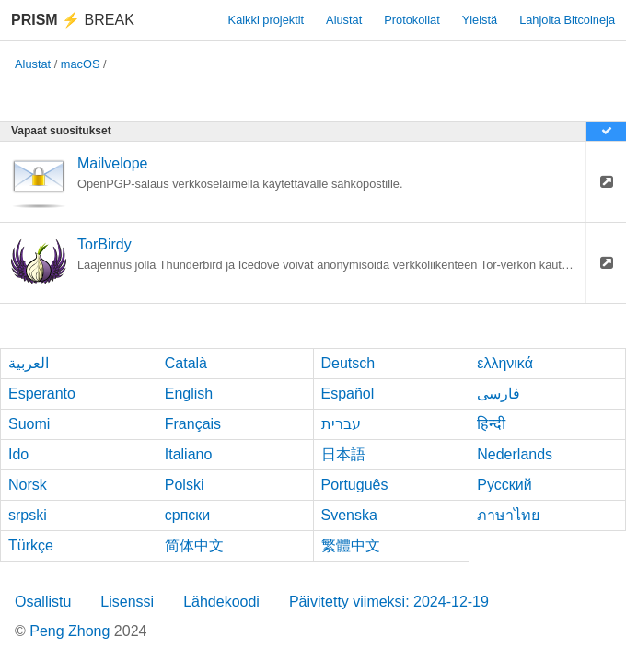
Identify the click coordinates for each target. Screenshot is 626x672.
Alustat (344, 20)
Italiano (189, 454)
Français (193, 424)
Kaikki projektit (267, 20)
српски (188, 515)
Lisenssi (127, 602)
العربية (29, 363)
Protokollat (412, 20)
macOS (81, 64)
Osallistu (43, 602)
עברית (341, 424)
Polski (185, 485)
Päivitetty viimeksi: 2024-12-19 (389, 602)
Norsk (28, 485)
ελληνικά (505, 363)
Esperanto (42, 394)
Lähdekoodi (221, 602)
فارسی (498, 394)
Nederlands (515, 454)
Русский (504, 485)
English (189, 394)
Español (348, 394)
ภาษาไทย (508, 515)
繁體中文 (351, 545)
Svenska (349, 515)
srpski (28, 515)
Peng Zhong (72, 631)
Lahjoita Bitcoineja (567, 20)
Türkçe (31, 545)
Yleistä (480, 20)
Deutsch (348, 363)
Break (73, 20)
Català (186, 363)
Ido (18, 454)
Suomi (29, 424)
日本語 (343, 454)
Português (355, 485)
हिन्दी (491, 424)
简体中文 (194, 545)
